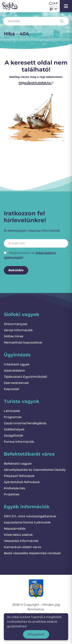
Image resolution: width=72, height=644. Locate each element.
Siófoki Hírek (14, 336)
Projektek (12, 494)
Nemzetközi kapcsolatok (23, 342)
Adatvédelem (14, 371)
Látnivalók (12, 411)
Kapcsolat (12, 389)
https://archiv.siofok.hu (36, 83)
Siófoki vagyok (22, 314)
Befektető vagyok (18, 464)
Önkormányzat (16, 324)
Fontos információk (19, 442)
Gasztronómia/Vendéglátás (25, 423)
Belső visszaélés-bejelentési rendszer (33, 553)
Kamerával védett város (22, 547)
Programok (13, 417)
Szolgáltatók (14, 436)
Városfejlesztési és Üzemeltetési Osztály (35, 470)
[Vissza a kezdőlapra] (10, 6)
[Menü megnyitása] (66, 6)
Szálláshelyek (14, 429)
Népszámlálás (15, 529)
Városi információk (18, 330)
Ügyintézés (17, 355)
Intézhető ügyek (17, 364)
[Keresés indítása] (62, 21)
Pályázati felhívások (19, 476)
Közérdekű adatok (18, 535)
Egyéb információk (27, 507)
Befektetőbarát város (29, 454)
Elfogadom (36, 634)
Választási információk (21, 541)
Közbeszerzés (14, 488)
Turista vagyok (22, 401)
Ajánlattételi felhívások (22, 482)
